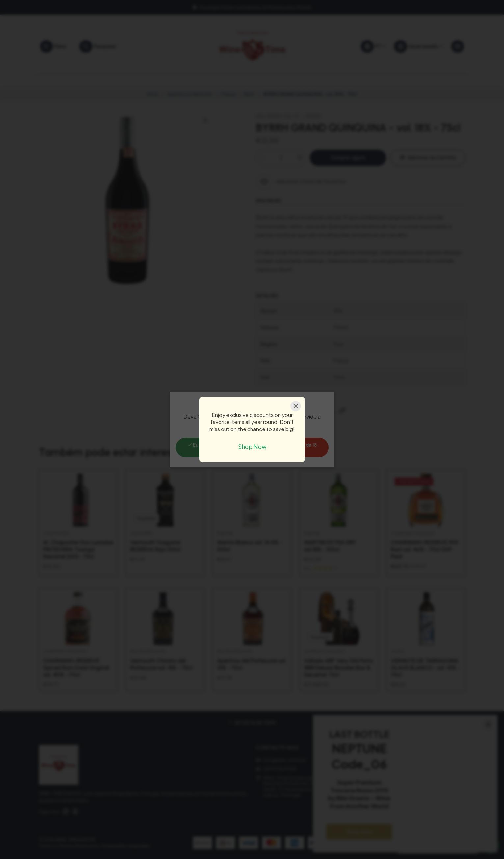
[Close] (296, 406)
